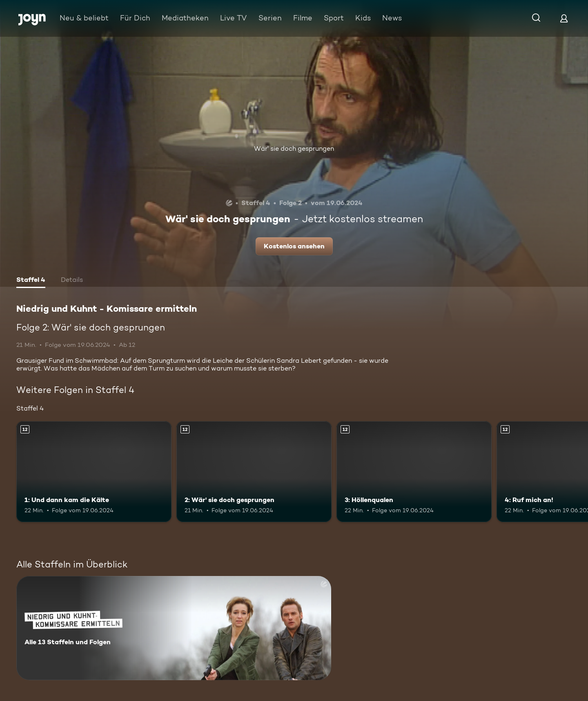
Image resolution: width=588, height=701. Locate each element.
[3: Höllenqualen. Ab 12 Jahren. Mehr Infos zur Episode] (414, 472)
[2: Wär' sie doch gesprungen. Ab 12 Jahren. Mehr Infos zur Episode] (254, 472)
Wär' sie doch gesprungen (294, 148)
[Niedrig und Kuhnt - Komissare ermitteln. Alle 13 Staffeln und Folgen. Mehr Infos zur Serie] (174, 628)
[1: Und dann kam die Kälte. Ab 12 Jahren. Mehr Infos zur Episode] (94, 472)
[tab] (31, 281)
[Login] (564, 18)
